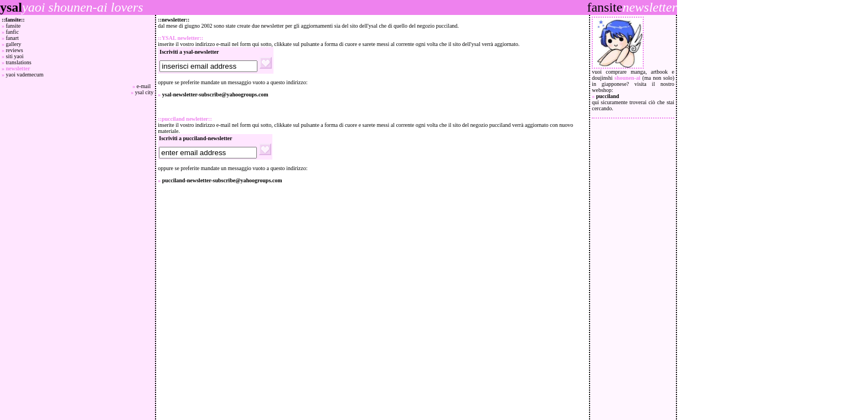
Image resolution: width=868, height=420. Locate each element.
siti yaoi (15, 56)
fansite (14, 26)
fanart (12, 38)
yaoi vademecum (25, 75)
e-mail (145, 86)
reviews (15, 50)
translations (19, 62)
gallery (14, 44)
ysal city (144, 92)
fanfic (12, 32)
